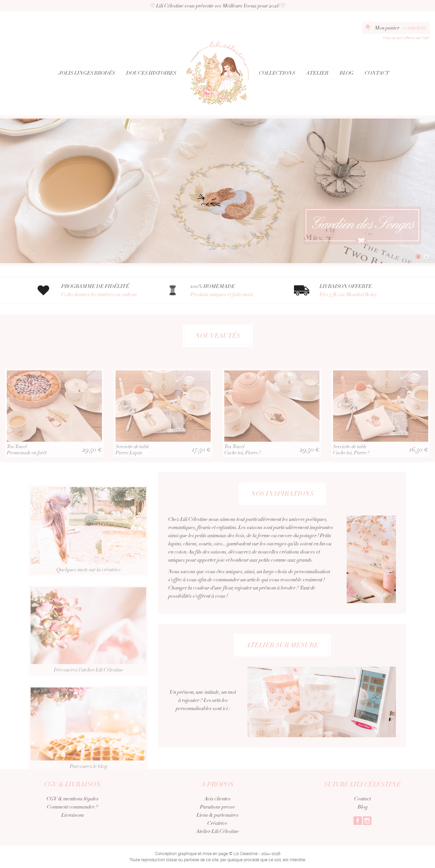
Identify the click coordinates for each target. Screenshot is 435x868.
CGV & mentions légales (73, 799)
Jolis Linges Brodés (87, 73)
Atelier (317, 73)
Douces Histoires (151, 73)
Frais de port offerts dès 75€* (406, 38)
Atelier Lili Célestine (217, 831)
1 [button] (418, 257)
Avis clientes (217, 799)
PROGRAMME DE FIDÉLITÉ (105, 291)
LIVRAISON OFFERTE (363, 291)
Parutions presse (217, 807)
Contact (377, 73)
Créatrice (217, 823)
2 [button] (426, 257)
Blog (346, 73)
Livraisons (73, 815)
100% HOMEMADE (234, 291)
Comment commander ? (72, 807)
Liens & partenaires (217, 815)
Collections (277, 73)
